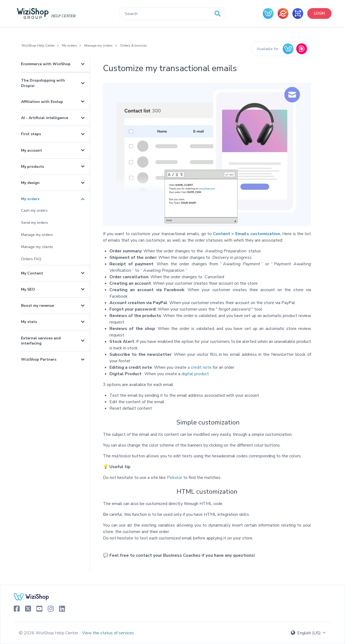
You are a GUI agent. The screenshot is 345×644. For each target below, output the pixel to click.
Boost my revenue (37, 306)
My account (32, 150)
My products (32, 167)
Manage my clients (37, 247)
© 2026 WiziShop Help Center (49, 633)
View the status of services (108, 633)
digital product (195, 374)
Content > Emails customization (246, 234)
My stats (29, 322)
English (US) (308, 633)
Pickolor (175, 478)
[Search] (172, 14)
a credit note (200, 367)
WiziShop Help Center (38, 46)
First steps (31, 134)
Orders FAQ (31, 259)
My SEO (28, 289)
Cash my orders (34, 210)
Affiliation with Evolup (42, 102)
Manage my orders (99, 46)
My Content (32, 273)
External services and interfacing (41, 341)
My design (30, 183)
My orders (70, 46)
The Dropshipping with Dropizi (43, 83)
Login (319, 13)
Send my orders (34, 223)
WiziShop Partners (39, 359)
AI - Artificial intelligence (45, 118)
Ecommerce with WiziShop (46, 64)
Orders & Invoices (133, 46)
